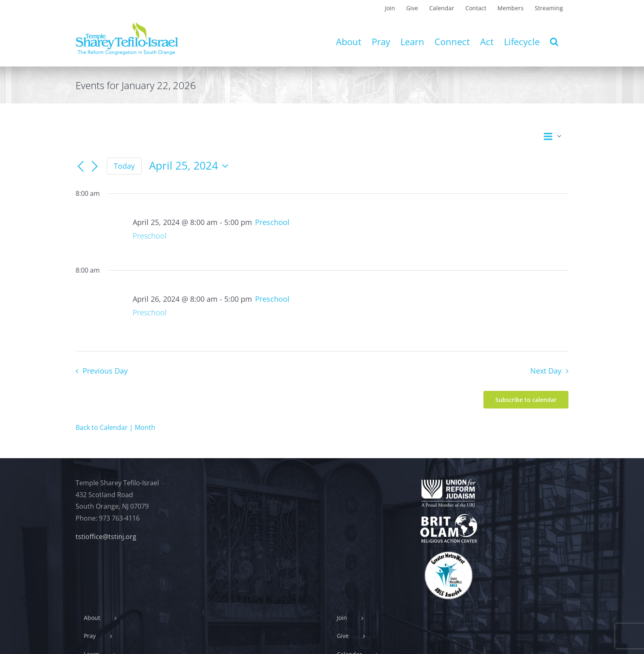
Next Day (546, 371)
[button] (554, 41)
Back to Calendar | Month (115, 427)
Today (124, 166)
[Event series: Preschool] (272, 222)
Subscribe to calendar (526, 400)
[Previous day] (80, 167)
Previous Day (105, 371)
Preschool (149, 236)
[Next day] (94, 167)
